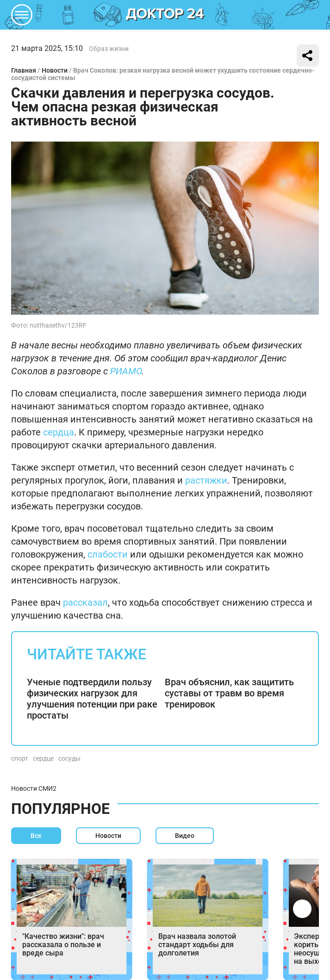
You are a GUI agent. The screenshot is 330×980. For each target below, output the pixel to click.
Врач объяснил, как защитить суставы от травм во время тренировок (229, 693)
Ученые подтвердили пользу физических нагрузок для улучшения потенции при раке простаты (92, 699)
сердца (59, 432)
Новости (55, 70)
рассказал (85, 602)
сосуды (69, 758)
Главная (24, 70)
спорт (20, 758)
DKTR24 (165, 15)
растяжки (206, 480)
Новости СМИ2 (34, 788)
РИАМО (126, 371)
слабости (108, 554)
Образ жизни (109, 49)
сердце (43, 758)
